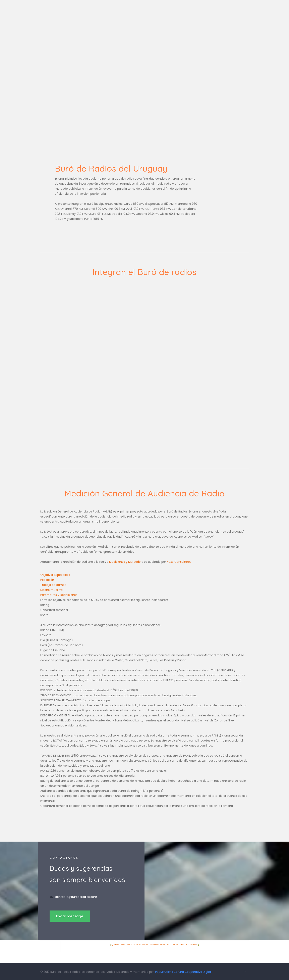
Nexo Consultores (179, 562)
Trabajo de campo (53, 585)
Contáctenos (192, 945)
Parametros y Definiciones (59, 595)
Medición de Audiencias (138, 945)
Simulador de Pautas (159, 945)
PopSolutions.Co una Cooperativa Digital (183, 972)
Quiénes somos (118, 945)
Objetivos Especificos (55, 575)
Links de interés (178, 945)
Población (47, 580)
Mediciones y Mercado (125, 562)
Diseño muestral (52, 590)
